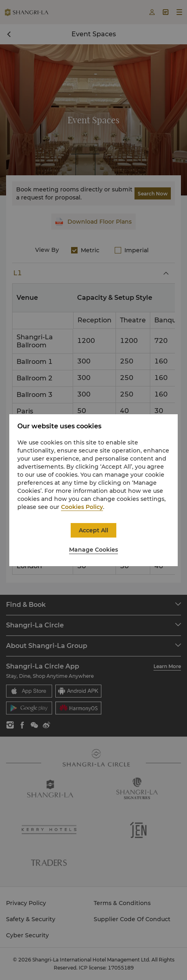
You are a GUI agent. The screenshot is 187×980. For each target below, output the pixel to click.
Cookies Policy (82, 507)
